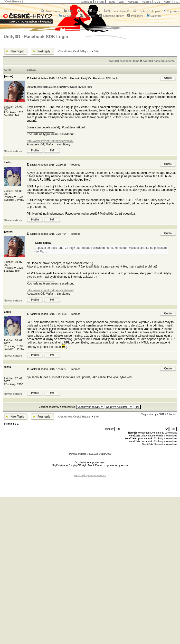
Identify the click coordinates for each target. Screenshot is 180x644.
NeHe (167, 2)
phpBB (83, 454)
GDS (157, 2)
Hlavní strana (51, 11)
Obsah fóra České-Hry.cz (74, 51)
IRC (176, 2)
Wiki (122, 2)
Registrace (171, 11)
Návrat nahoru (13, 151)
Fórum (99, 2)
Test (81, 11)
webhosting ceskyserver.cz (90, 475)
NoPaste (133, 2)
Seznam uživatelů (117, 11)
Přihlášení (135, 16)
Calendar (154, 16)
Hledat (95, 11)
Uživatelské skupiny (147, 11)
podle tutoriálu (131, 117)
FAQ (69, 11)
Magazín (87, 2)
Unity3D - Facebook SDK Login (36, 37)
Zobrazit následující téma (158, 61)
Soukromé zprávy (112, 16)
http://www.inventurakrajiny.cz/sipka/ (50, 141)
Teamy (111, 2)
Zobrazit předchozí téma (124, 61)
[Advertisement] (90, 484)
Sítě (96, 51)
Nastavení (88, 16)
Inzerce (146, 2)
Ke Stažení (68, 16)
